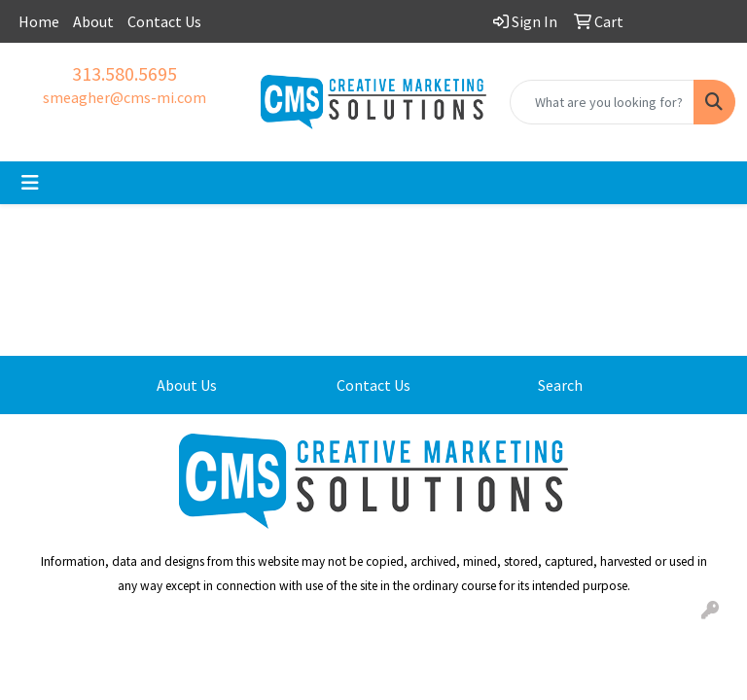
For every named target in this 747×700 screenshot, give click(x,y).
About (93, 21)
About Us (187, 385)
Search (560, 385)
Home (39, 21)
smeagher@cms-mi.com (124, 97)
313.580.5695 (124, 73)
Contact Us (164, 21)
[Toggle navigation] (30, 183)
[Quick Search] (602, 102)
